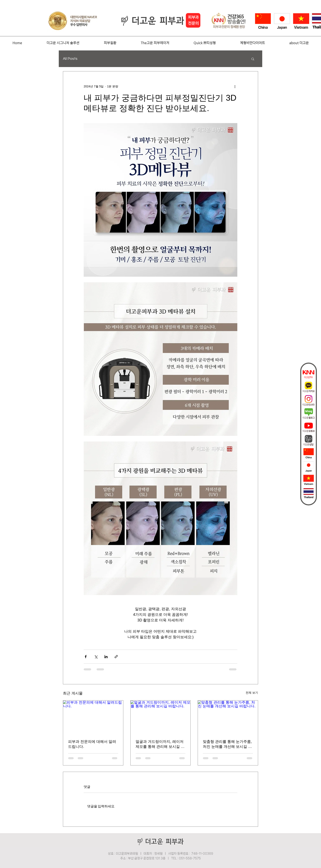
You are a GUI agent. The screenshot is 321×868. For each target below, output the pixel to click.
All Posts (70, 59)
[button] (63, 43)
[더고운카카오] (309, 387)
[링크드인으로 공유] (106, 657)
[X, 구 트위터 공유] (96, 657)
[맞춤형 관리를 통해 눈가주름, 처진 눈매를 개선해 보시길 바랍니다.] (228, 717)
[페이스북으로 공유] (86, 657)
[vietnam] (309, 480)
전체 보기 (252, 693)
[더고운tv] (309, 374)
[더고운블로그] (309, 414)
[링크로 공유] (116, 657)
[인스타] (309, 400)
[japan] (309, 467)
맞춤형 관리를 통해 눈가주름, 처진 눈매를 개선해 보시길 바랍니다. (227, 744)
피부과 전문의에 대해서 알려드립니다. (92, 744)
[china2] (309, 454)
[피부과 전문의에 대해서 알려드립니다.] (93, 717)
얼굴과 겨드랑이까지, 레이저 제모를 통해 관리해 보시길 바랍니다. (160, 744)
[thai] (309, 493)
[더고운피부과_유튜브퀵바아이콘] (309, 427)
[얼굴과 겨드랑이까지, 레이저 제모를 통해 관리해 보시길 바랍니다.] (161, 717)
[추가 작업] (235, 86)
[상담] (309, 440)
